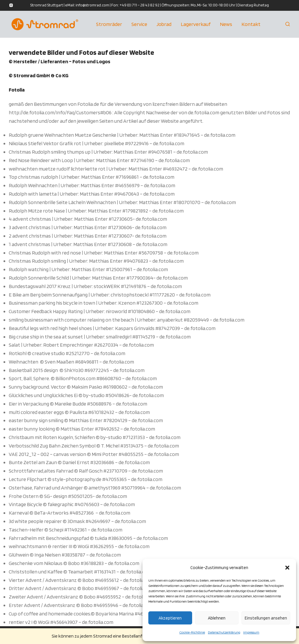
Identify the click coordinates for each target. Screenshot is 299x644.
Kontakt (251, 25)
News (226, 25)
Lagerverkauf (196, 25)
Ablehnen (217, 618)
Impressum (251, 632)
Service (139, 25)
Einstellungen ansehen (266, 618)
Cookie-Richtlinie (192, 632)
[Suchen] (288, 25)
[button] (287, 568)
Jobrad (164, 25)
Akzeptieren (170, 618)
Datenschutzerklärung (224, 632)
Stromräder (109, 25)
